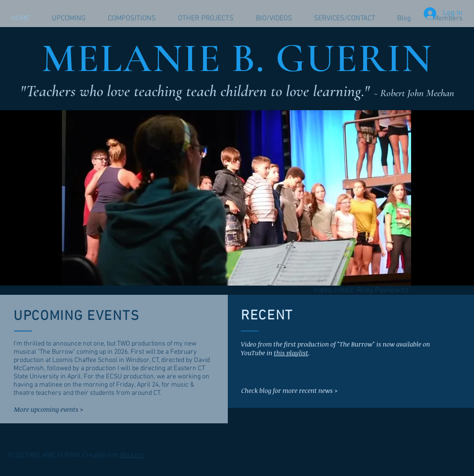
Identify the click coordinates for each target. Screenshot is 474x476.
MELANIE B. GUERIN (237, 58)
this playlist (291, 353)
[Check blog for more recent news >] (289, 390)
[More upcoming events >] (49, 409)
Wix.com (132, 455)
